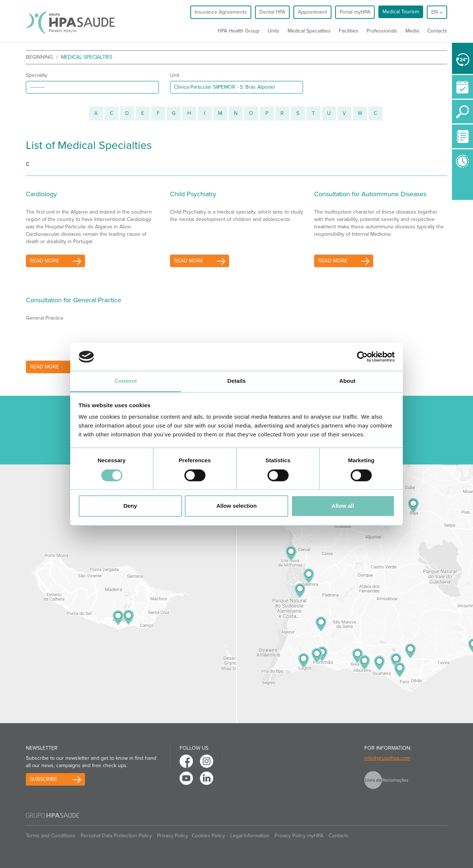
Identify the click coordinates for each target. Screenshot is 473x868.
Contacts (437, 31)
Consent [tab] (126, 381)
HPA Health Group (239, 31)
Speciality (37, 75)
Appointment (312, 12)
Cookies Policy (208, 836)
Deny (130, 506)
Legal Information (250, 836)
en (437, 12)
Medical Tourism (401, 12)
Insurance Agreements (221, 12)
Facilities (349, 31)
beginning (39, 57)
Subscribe (43, 779)
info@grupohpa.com (387, 758)
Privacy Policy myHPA (299, 836)
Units (273, 31)
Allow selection (236, 506)
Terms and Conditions (51, 836)
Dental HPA (272, 12)
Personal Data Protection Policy (116, 836)
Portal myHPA (355, 12)
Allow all (343, 506)
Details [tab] (236, 381)
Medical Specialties (309, 31)
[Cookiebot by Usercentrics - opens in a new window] (362, 357)
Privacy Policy (173, 836)
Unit (175, 75)
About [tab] (347, 381)
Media (412, 31)
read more (45, 261)
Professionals (382, 31)
